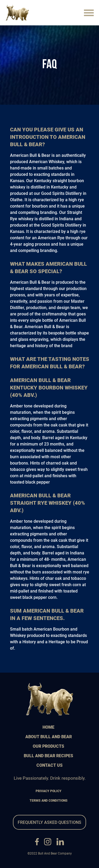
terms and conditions (49, 801)
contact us (49, 765)
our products (48, 746)
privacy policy (49, 791)
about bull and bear (49, 737)
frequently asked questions (49, 822)
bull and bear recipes (48, 756)
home (48, 727)
